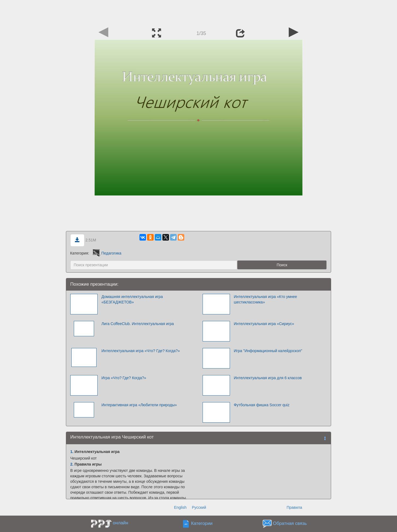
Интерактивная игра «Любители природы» (139, 405)
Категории (202, 524)
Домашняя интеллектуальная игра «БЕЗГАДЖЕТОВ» (132, 299)
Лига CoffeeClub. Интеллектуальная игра (138, 324)
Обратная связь (290, 524)
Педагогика (106, 253)
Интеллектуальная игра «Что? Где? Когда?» (141, 351)
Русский (199, 507)
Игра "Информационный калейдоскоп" (268, 351)
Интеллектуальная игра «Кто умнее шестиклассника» (265, 299)
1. (72, 452)
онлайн (121, 523)
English (180, 507)
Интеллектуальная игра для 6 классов (268, 378)
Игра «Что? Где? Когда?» (124, 378)
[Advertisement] (198, 12)
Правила (294, 507)
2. (72, 464)
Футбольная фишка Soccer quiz (262, 405)
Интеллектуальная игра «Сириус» (264, 324)
